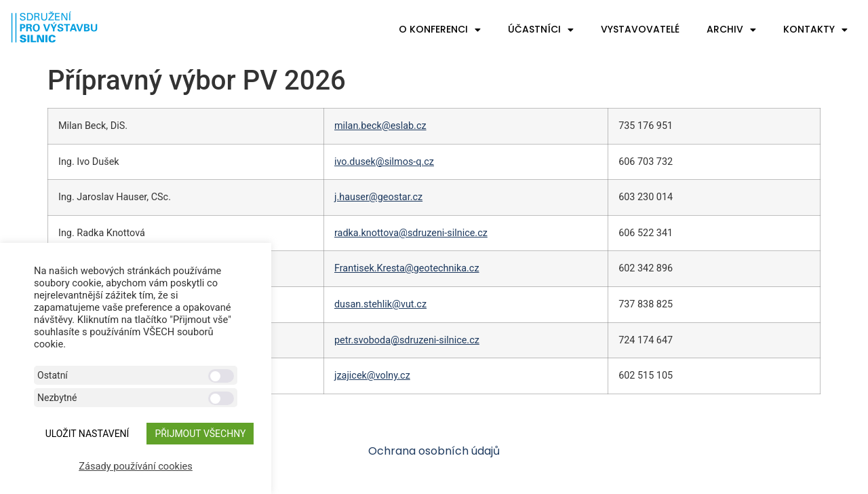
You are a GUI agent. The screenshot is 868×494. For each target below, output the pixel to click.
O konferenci (440, 30)
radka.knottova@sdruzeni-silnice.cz (411, 233)
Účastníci (541, 30)
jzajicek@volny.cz (372, 376)
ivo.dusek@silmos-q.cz (384, 162)
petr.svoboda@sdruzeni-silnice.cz (407, 340)
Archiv (731, 30)
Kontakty (815, 30)
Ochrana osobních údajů (434, 451)
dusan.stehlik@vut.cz (380, 304)
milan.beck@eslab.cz (380, 126)
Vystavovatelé (640, 29)
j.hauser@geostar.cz (378, 197)
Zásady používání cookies (136, 466)
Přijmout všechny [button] (200, 434)
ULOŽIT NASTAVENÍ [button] (87, 434)
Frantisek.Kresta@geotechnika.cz (407, 268)
